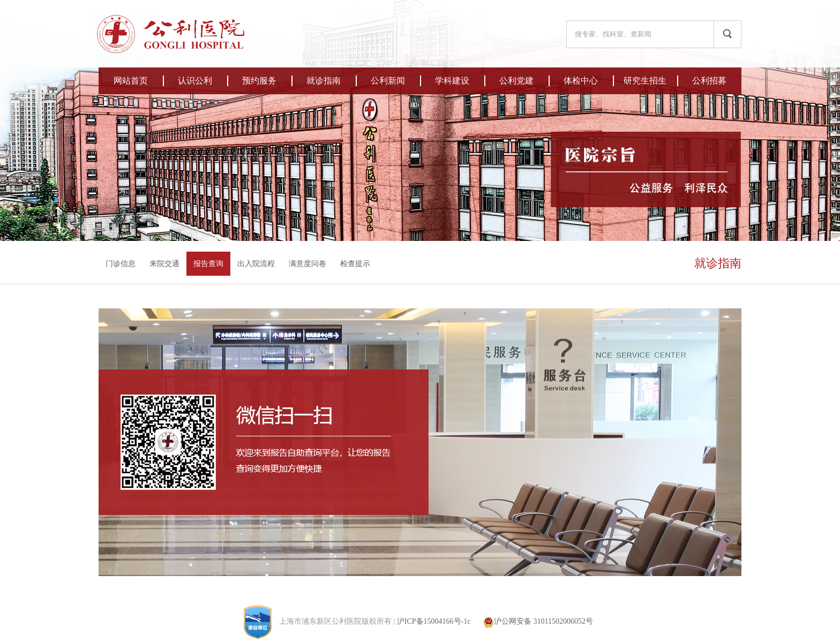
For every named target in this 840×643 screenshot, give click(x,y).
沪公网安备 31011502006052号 (538, 621)
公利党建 (516, 81)
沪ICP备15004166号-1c (434, 621)
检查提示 (355, 264)
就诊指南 (324, 81)
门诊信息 (121, 264)
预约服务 (259, 81)
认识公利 (195, 81)
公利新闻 (388, 81)
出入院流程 (256, 264)
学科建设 (452, 81)
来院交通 (164, 264)
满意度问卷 (307, 264)
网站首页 (131, 81)
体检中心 (581, 81)
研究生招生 (645, 81)
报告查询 (208, 264)
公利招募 (709, 81)
